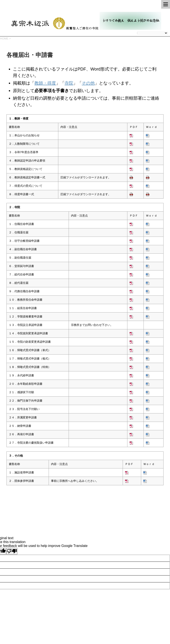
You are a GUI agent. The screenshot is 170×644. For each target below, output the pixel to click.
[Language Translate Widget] (152, 33)
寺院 (69, 83)
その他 (88, 83)
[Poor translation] (12, 551)
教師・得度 (45, 83)
